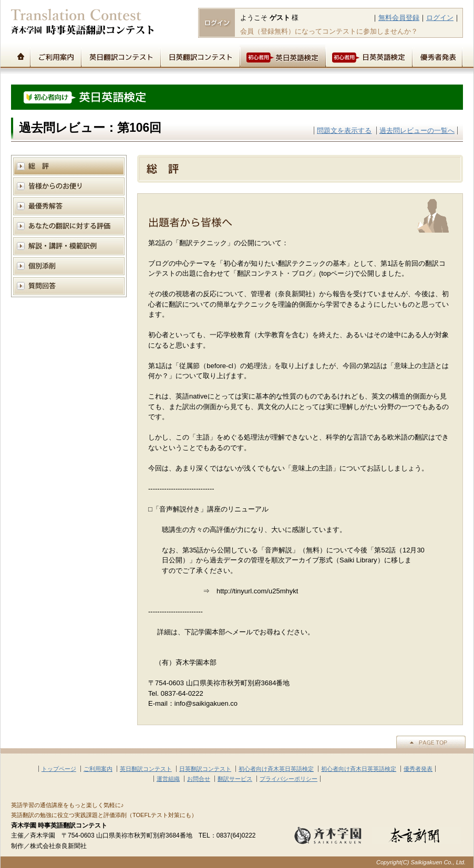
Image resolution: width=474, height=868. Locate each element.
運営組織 (168, 779)
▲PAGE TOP (431, 742)
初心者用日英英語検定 (369, 56)
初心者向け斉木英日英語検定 (276, 769)
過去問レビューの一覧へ (417, 130)
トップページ (20, 56)
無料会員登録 (399, 18)
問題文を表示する (344, 130)
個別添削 (69, 266)
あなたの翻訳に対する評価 (69, 226)
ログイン (440, 18)
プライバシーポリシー (288, 779)
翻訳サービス (235, 779)
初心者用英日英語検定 (282, 56)
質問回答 (69, 286)
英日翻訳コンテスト (121, 56)
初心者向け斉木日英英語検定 (359, 769)
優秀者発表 (437, 56)
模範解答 (69, 206)
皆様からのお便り (69, 186)
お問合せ (199, 779)
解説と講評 (69, 246)
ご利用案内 (55, 56)
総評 (69, 166)
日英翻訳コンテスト (200, 56)
